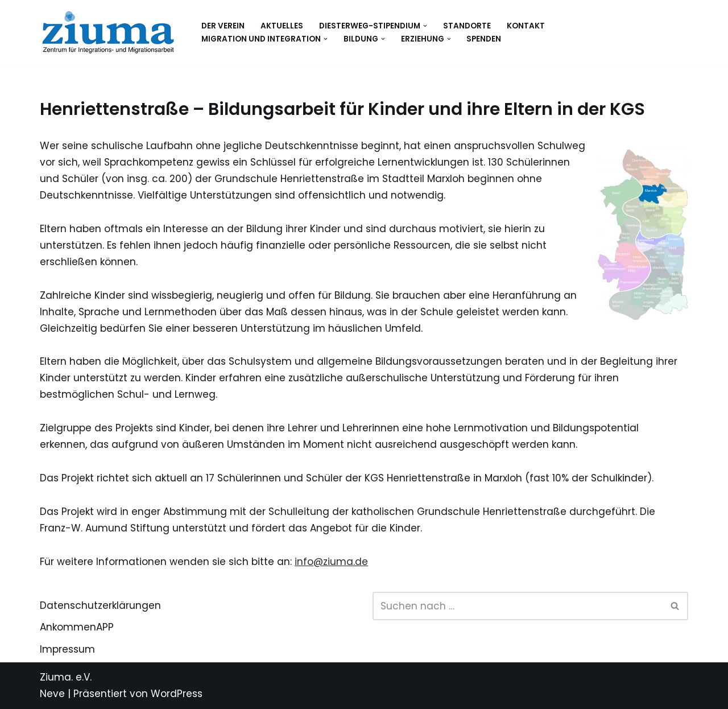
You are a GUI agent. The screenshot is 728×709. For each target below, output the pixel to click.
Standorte (467, 26)
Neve (52, 694)
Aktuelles (282, 26)
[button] (425, 26)
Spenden (484, 39)
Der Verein (223, 26)
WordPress (177, 694)
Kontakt (526, 26)
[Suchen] (518, 606)
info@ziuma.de (331, 562)
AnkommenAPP (77, 627)
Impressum (67, 649)
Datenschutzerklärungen (100, 605)
